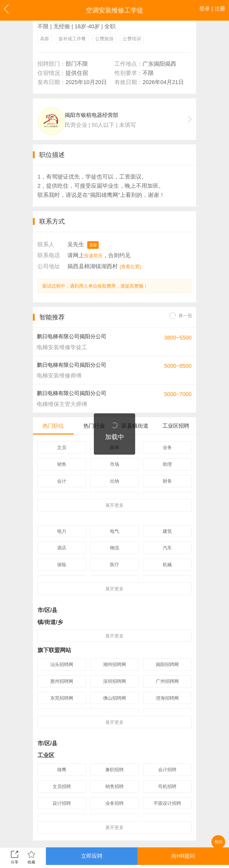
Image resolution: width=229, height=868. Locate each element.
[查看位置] (133, 271)
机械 (167, 586)
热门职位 (53, 438)
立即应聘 (92, 858)
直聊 (94, 249)
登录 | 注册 (209, 10)
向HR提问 (183, 858)
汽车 (167, 568)
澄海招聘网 (167, 725)
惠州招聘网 (62, 706)
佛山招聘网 (115, 725)
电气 (115, 549)
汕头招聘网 (62, 688)
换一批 (179, 322)
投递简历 (95, 260)
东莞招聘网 (62, 725)
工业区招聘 (176, 438)
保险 (62, 586)
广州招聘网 (167, 706)
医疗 (115, 586)
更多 (115, 521)
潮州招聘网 (115, 688)
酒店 (62, 568)
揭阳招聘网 (167, 688)
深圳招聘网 (115, 706)
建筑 (167, 549)
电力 (62, 549)
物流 (115, 568)
